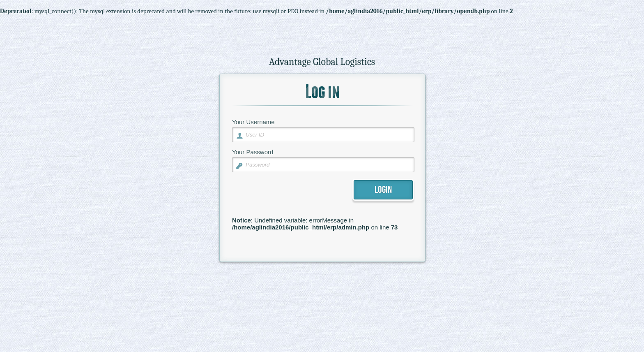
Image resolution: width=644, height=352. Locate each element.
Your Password (253, 152)
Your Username (253, 122)
